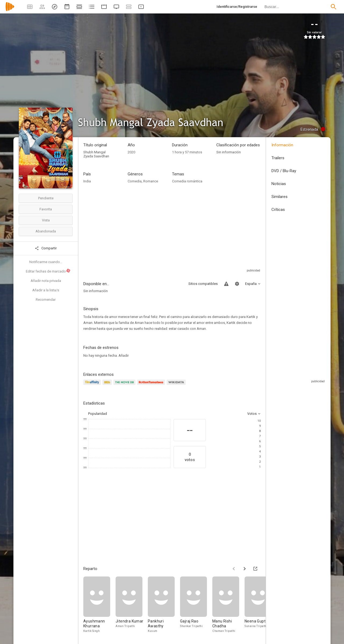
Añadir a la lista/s (46, 290)
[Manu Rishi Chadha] (228, 605)
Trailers (278, 158)
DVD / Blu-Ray (284, 171)
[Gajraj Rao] (196, 605)
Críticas (278, 210)
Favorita (46, 209)
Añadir (124, 355)
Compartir (46, 248)
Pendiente (46, 198)
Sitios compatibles (203, 284)
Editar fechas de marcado (48, 271)
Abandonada (46, 231)
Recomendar (46, 300)
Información (282, 145)
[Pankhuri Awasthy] (164, 605)
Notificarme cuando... (46, 262)
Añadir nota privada (46, 281)
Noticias (279, 184)
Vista (46, 220)
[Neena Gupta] (261, 605)
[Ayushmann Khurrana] (99, 605)
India (87, 181)
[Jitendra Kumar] (132, 605)
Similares (279, 197)
